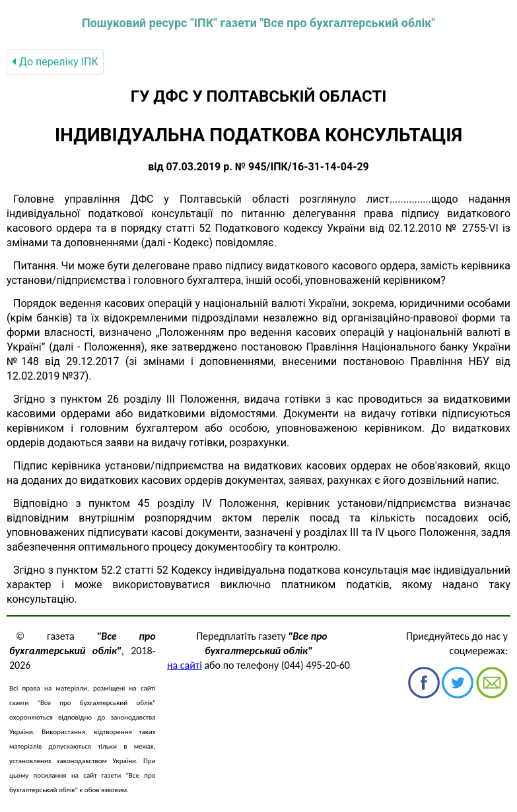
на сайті (185, 665)
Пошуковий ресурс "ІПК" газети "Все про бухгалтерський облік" (258, 23)
